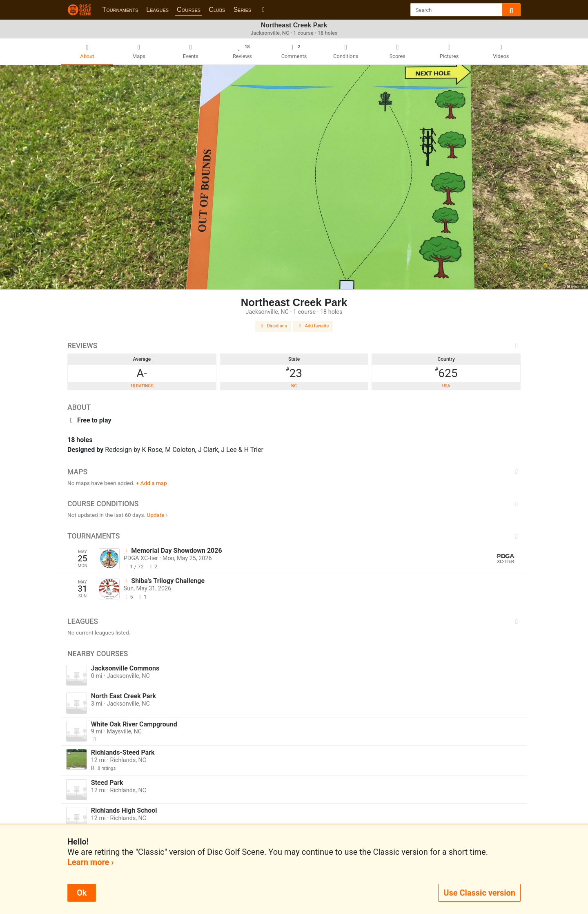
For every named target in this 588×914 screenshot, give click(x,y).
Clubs (217, 10)
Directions (273, 326)
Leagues (157, 10)
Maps (294, 472)
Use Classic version (479, 893)
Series (242, 10)
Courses (189, 10)
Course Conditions (294, 504)
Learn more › (90, 862)
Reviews (294, 346)
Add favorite (313, 326)
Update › (157, 515)
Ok (82, 893)
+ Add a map (151, 483)
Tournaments (120, 10)
